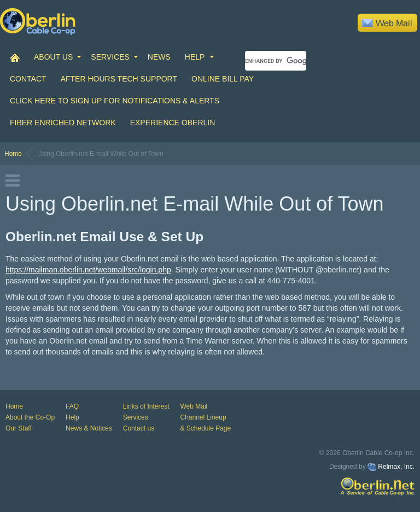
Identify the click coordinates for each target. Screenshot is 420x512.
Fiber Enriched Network (63, 123)
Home (13, 154)
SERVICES (110, 57)
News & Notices (89, 428)
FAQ (72, 406)
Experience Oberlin (173, 123)
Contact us (139, 428)
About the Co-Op (30, 417)
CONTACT (28, 79)
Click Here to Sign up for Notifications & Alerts (115, 101)
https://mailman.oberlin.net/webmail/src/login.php (88, 270)
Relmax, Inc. (396, 467)
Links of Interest (146, 406)
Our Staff (19, 428)
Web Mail (194, 406)
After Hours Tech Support (119, 79)
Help (72, 417)
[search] (276, 61)
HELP (195, 57)
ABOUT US (53, 57)
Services (136, 417)
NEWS (159, 57)
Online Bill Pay (223, 79)
